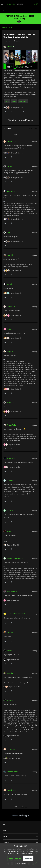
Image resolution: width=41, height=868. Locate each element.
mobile (7, 101)
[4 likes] (13, 338)
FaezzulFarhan (12, 425)
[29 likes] (13, 153)
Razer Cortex (8, 27)
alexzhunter (11, 749)
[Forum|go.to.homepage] (15, 4)
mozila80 (10, 255)
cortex (14, 101)
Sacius (9, 531)
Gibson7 (10, 651)
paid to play (23, 101)
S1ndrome (10, 481)
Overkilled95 (11, 458)
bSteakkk (10, 511)
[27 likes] (13, 178)
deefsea (9, 166)
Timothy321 (11, 307)
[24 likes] (13, 219)
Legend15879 (11, 142)
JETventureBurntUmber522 (16, 614)
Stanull (9, 284)
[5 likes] (13, 271)
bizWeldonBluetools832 (15, 558)
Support (20, 836)
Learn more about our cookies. (23, 854)
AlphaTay (10, 700)
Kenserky (10, 673)
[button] (2, 5)
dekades (10, 47)
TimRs (9, 329)
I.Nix (8, 232)
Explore (20, 830)
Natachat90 (11, 191)
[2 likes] (12, 445)
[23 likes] (13, 242)
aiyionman (10, 632)
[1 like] (11, 545)
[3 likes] (13, 293)
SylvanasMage (12, 591)
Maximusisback (12, 772)
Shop (20, 824)
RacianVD (10, 402)
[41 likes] (13, 108)
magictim (10, 352)
